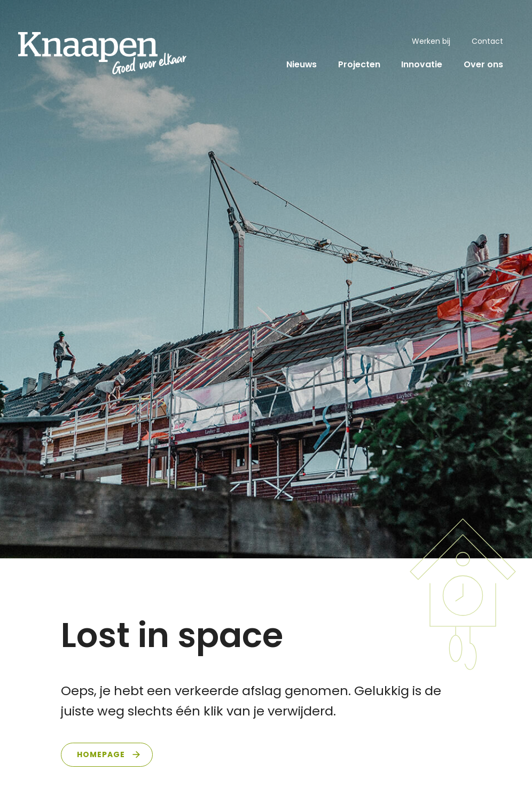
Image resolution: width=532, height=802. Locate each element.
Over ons (483, 64)
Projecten (359, 64)
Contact (487, 41)
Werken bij (431, 41)
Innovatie (422, 64)
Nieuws (302, 64)
